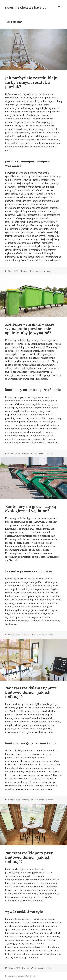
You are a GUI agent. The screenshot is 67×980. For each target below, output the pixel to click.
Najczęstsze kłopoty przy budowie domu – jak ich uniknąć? (29, 857)
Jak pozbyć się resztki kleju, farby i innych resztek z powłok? (32, 82)
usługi (25, 271)
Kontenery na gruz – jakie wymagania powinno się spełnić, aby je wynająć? (30, 329)
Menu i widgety (59, 10)
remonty (48, 271)
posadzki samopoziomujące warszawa (27, 163)
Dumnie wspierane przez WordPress (20, 976)
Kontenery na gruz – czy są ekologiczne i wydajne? (31, 509)
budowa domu (38, 271)
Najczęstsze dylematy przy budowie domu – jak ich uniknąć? (31, 692)
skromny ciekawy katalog (26, 7)
